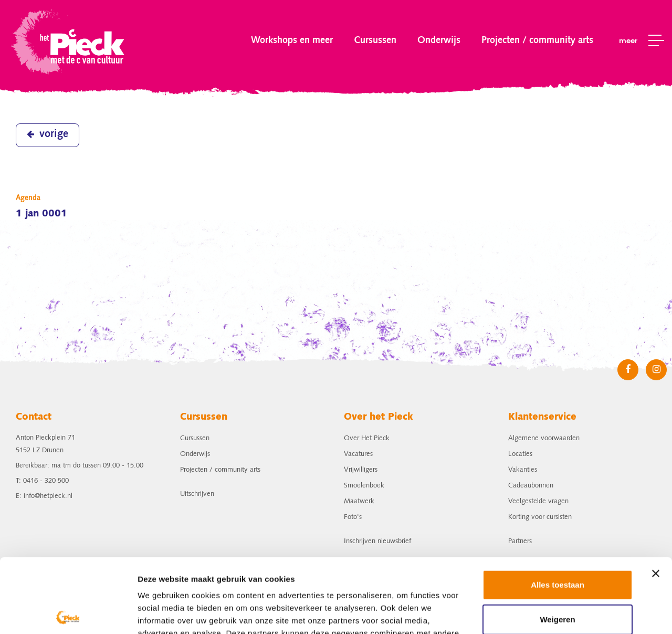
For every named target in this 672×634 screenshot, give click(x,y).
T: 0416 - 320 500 (42, 481)
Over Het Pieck (367, 438)
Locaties (520, 454)
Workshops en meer (292, 40)
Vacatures (358, 454)
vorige (48, 134)
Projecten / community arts (537, 40)
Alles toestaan (558, 511)
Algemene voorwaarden (544, 438)
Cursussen (375, 40)
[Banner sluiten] (656, 500)
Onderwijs (439, 40)
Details (151, 613)
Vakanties (523, 470)
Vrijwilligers (361, 470)
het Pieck (69, 41)
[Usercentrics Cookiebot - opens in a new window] (68, 614)
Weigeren (557, 545)
